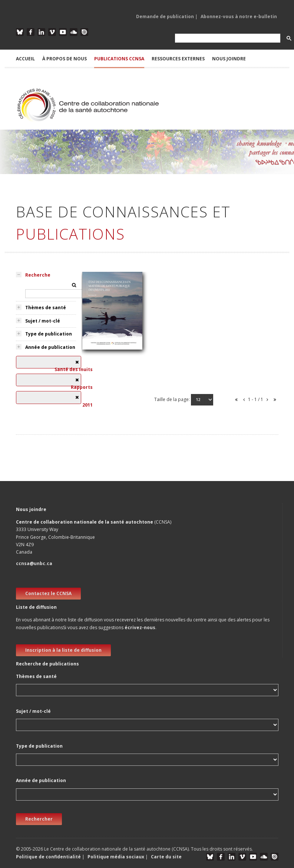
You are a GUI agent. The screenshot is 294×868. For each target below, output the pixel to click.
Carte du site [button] (166, 857)
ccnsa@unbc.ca (34, 563)
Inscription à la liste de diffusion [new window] (63, 650)
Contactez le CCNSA (48, 593)
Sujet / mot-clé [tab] (43, 321)
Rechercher (39, 819)
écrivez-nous (140, 627)
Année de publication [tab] (50, 347)
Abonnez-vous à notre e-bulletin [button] (239, 16)
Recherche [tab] (38, 275)
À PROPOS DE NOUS (65, 59)
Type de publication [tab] (49, 334)
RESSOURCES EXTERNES (178, 59)
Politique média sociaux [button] (116, 857)
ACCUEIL (25, 59)
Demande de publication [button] (165, 16)
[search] (227, 38)
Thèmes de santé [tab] (46, 308)
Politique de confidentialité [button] (49, 857)
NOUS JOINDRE (229, 59)
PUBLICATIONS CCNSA (119, 59)
